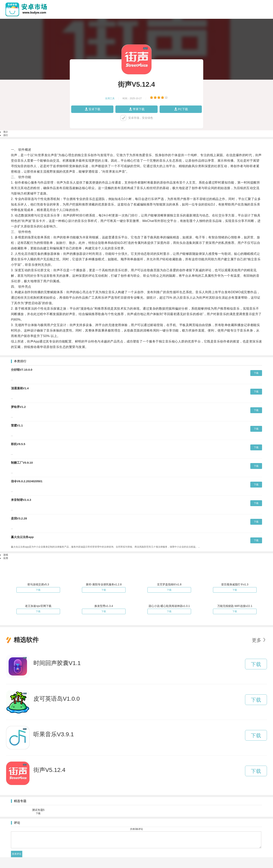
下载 (256, 373)
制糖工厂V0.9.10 (22, 463)
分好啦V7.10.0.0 (22, 370)
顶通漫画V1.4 (20, 388)
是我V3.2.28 (19, 518)
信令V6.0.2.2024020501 (27, 481)
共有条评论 (137, 829)
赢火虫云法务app (22, 537)
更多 (257, 640)
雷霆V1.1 (17, 425)
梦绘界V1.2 (18, 407)
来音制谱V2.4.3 (21, 500)
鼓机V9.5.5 (18, 444)
